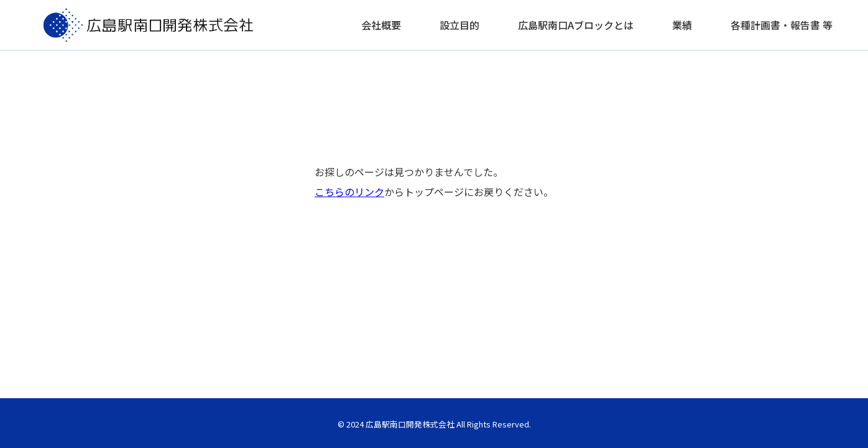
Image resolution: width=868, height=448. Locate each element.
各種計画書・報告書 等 (782, 25)
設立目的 (459, 25)
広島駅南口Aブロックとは (576, 25)
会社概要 (381, 25)
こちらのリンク (349, 192)
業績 (682, 25)
